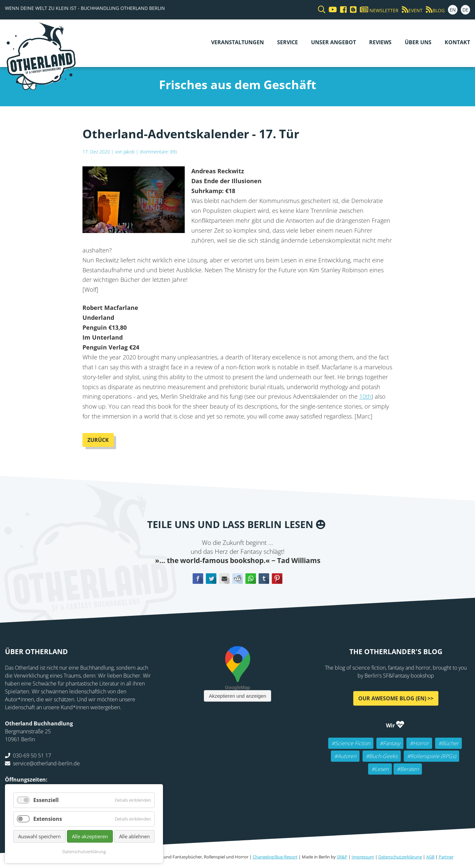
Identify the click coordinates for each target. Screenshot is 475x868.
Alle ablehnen (134, 836)
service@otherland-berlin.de (46, 763)
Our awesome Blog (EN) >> (396, 698)
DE (465, 10)
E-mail (224, 579)
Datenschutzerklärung (400, 857)
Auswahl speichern (39, 836)
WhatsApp (251, 579)
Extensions (48, 819)
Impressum (363, 857)
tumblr (264, 579)
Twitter (211, 579)
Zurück (98, 440)
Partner (446, 857)
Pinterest (277, 579)
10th (365, 396)
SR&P (342, 857)
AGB (430, 857)
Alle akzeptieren (90, 836)
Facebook (198, 579)
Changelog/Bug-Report (275, 857)
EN (453, 10)
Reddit (237, 579)
